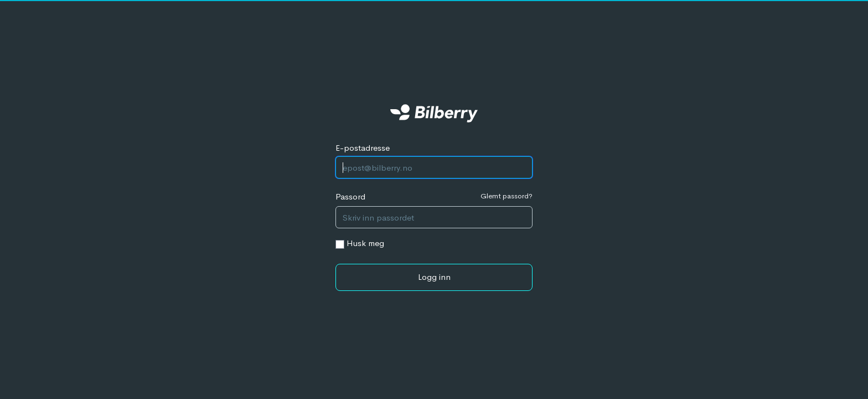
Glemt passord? (507, 196)
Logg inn (434, 277)
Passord (350, 196)
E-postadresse (363, 148)
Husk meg (365, 243)
